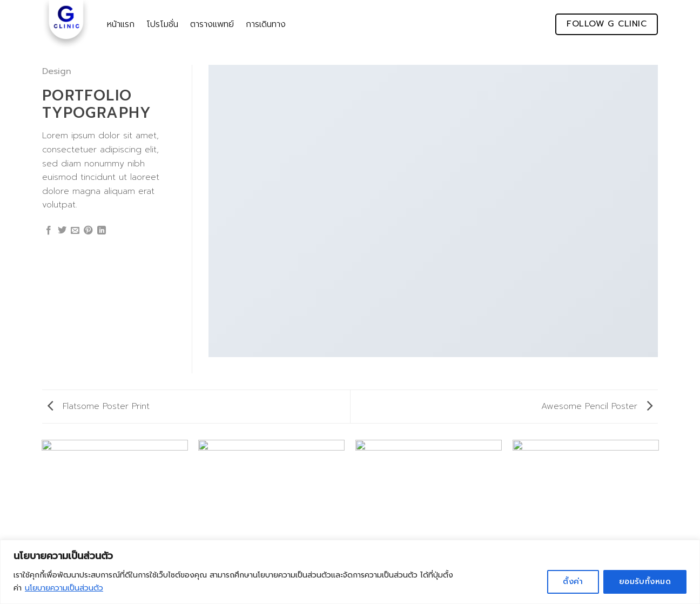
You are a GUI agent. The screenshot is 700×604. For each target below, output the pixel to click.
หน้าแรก (121, 24)
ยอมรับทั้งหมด (645, 582)
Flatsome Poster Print (99, 406)
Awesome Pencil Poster (597, 406)
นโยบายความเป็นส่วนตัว (64, 588)
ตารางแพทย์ (212, 24)
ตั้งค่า (573, 582)
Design (57, 71)
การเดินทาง (266, 24)
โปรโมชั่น (162, 24)
